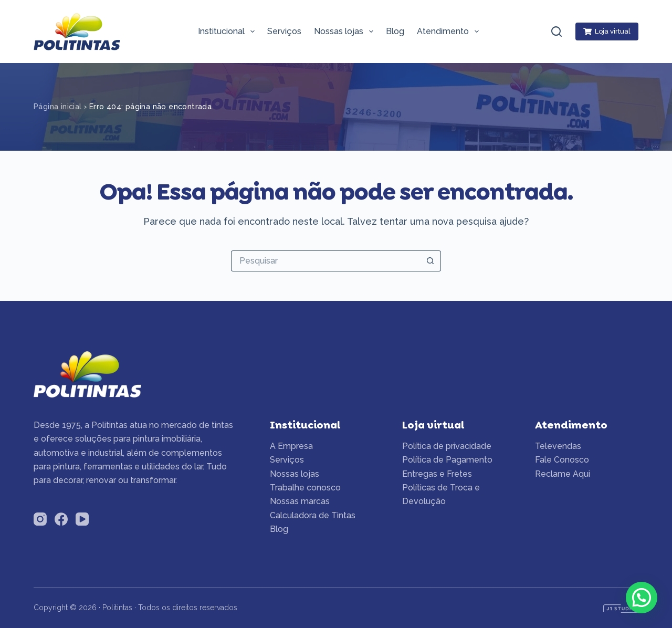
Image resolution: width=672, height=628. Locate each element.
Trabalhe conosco (305, 488)
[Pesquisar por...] (325, 261)
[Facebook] (61, 519)
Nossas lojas (346, 32)
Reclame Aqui (563, 474)
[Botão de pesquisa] (430, 261)
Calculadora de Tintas (313, 515)
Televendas (558, 446)
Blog (395, 31)
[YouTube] (82, 519)
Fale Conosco (562, 460)
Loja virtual (607, 32)
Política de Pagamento (447, 460)
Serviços (284, 31)
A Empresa (291, 446)
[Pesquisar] (556, 32)
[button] (642, 598)
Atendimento (450, 32)
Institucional (228, 32)
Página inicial (58, 107)
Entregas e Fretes (437, 474)
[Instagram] (40, 519)
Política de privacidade (447, 446)
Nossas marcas (300, 501)
